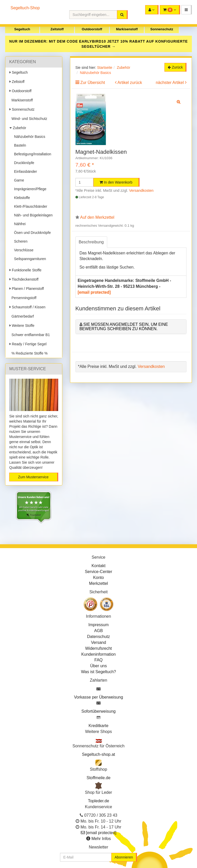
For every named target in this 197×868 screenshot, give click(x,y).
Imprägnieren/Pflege (29, 189)
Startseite (105, 68)
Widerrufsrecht (98, 648)
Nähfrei (19, 224)
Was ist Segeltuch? (98, 672)
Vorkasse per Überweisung (98, 697)
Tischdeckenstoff (24, 279)
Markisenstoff (127, 29)
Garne (18, 180)
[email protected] (94, 292)
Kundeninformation (98, 654)
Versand (99, 642)
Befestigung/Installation (32, 154)
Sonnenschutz (162, 29)
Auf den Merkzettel (97, 217)
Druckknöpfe (23, 163)
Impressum (98, 625)
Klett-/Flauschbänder (30, 206)
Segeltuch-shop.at (99, 754)
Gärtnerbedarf (22, 316)
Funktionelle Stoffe (26, 270)
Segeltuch (22, 29)
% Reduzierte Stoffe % (28, 353)
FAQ (98, 660)
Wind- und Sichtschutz (28, 119)
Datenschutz (99, 637)
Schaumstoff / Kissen (27, 307)
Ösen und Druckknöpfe (31, 233)
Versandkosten (141, 190)
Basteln (19, 145)
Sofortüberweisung (98, 711)
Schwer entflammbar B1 (30, 335)
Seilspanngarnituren (29, 259)
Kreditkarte (98, 726)
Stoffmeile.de (98, 778)
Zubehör (18, 128)
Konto (98, 578)
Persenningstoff (23, 298)
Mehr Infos (101, 839)
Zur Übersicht (93, 83)
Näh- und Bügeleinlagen (32, 215)
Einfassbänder (24, 171)
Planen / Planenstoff (27, 289)
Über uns (99, 666)
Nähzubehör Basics (29, 137)
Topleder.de (99, 801)
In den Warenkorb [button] (116, 182)
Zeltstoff (57, 29)
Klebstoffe (21, 198)
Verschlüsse (23, 250)
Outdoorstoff (92, 29)
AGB (98, 631)
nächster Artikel (170, 83)
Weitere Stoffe (22, 326)
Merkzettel (98, 583)
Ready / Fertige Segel (28, 344)
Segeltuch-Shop (25, 8)
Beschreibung (91, 242)
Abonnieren (124, 857)
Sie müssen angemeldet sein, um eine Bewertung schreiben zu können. (124, 327)
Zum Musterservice (33, 477)
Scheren (20, 241)
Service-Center (99, 572)
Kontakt (98, 566)
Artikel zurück (130, 83)
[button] (187, 10)
